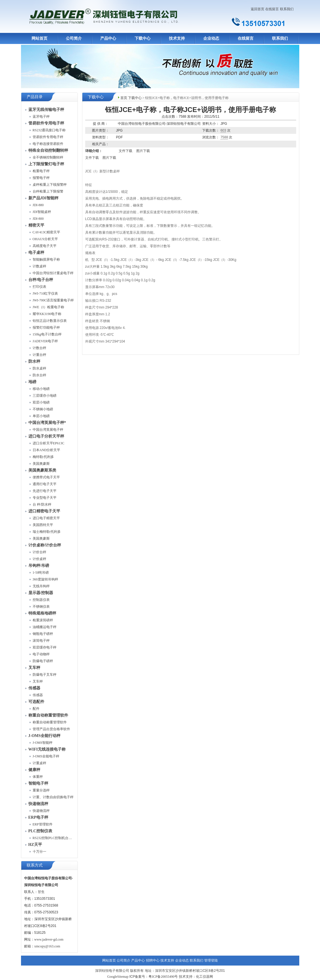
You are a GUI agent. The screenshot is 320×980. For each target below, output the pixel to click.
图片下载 (143, 151)
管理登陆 (211, 960)
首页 (124, 98)
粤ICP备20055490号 (163, 977)
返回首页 (258, 9)
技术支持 (177, 38)
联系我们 (287, 9)
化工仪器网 (204, 977)
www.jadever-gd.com (49, 939)
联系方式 (35, 865)
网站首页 (39, 38)
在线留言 (272, 9)
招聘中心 (153, 960)
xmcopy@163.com (47, 946)
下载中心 (143, 38)
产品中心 (108, 38)
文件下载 (126, 151)
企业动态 (211, 38)
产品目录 (35, 97)
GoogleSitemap (118, 977)
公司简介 (74, 38)
